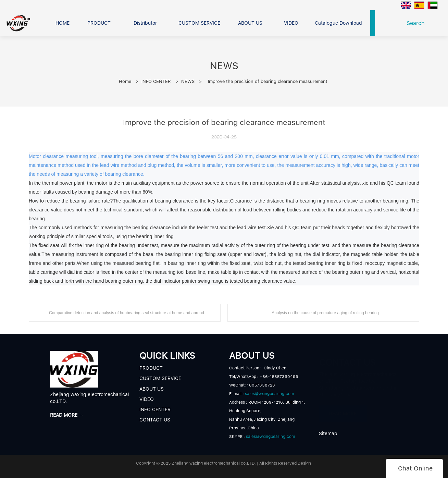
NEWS (188, 81)
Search (417, 23)
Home (125, 81)
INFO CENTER (156, 81)
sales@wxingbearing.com (269, 394)
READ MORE (343, 410)
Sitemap (328, 433)
